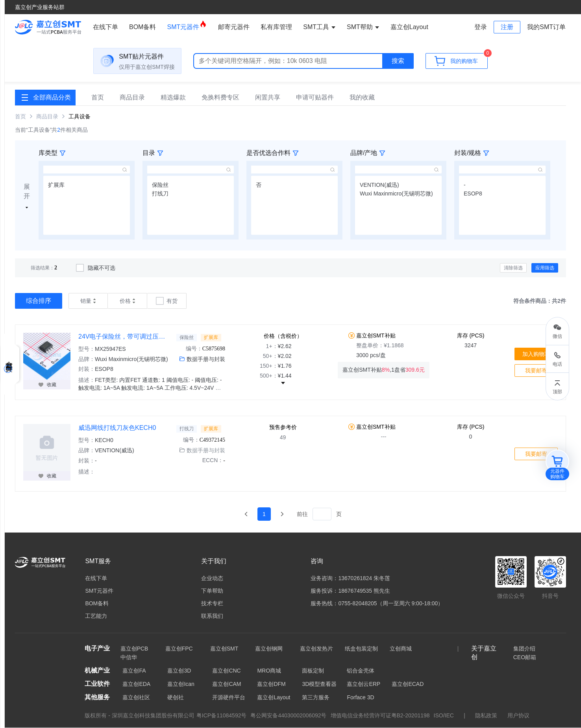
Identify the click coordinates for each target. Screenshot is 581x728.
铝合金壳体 (361, 671)
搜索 (398, 62)
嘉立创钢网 (269, 649)
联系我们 (212, 616)
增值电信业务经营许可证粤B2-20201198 (380, 716)
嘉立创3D (179, 671)
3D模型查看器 (319, 684)
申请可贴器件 (315, 98)
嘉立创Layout (274, 698)
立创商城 (401, 649)
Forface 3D (360, 698)
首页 (98, 98)
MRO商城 (269, 671)
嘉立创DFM (271, 684)
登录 (481, 27)
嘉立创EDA (136, 684)
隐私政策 (486, 716)
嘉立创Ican (181, 684)
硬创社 (176, 698)
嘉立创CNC (226, 671)
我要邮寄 (536, 371)
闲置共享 (268, 98)
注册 (507, 27)
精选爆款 (173, 98)
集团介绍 (524, 649)
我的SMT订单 (546, 27)
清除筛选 (513, 268)
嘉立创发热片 (316, 649)
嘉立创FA (134, 671)
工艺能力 (96, 616)
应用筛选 (545, 268)
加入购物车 (536, 354)
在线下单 (105, 27)
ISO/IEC (444, 716)
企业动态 (212, 579)
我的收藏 (362, 98)
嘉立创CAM (227, 684)
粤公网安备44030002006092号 (288, 716)
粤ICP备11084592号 (222, 716)
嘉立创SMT (224, 649)
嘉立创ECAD (408, 684)
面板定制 (313, 671)
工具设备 (80, 117)
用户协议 (518, 716)
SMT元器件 (187, 25)
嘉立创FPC (179, 649)
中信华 (129, 658)
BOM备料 (142, 27)
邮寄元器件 (234, 27)
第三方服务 (316, 698)
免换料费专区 (220, 98)
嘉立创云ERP (364, 684)
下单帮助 (212, 591)
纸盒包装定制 (361, 649)
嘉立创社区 (136, 698)
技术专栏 (212, 604)
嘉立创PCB (134, 649)
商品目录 (132, 98)
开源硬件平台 (229, 698)
